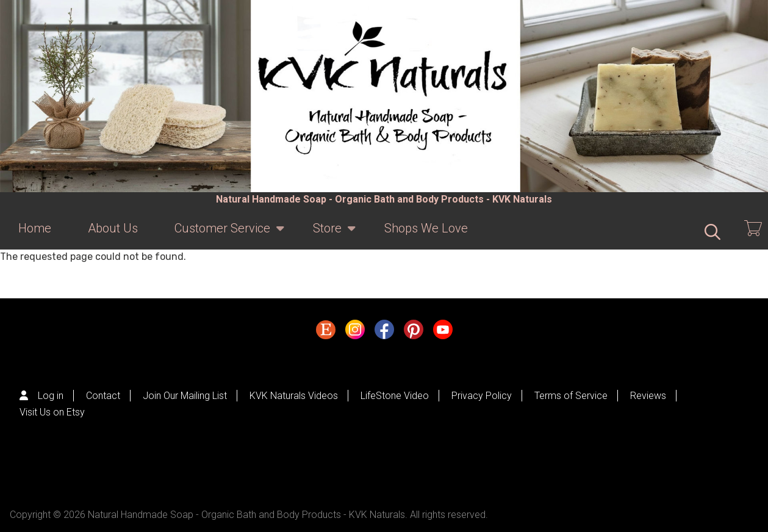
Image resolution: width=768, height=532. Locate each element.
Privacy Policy (482, 396)
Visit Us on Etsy (52, 412)
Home (35, 228)
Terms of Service (571, 396)
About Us (113, 228)
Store (327, 235)
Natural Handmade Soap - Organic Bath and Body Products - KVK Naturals (384, 199)
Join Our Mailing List (185, 396)
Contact (103, 396)
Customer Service (222, 235)
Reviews (648, 396)
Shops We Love (426, 228)
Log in (51, 396)
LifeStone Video (395, 396)
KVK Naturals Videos (294, 396)
